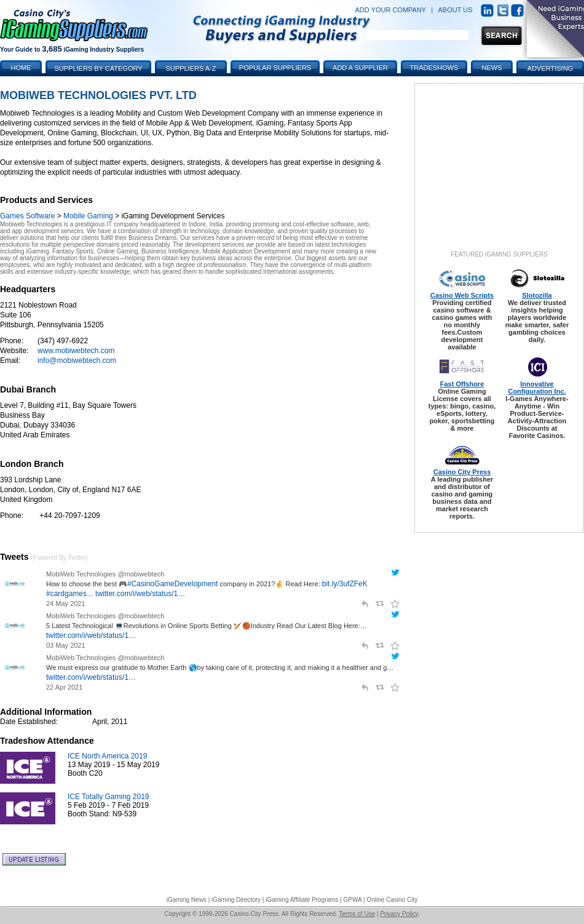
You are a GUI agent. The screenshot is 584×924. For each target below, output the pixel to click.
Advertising (550, 68)
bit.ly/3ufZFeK (345, 584)
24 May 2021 (66, 603)
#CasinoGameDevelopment (172, 584)
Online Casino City (392, 900)
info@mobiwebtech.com (77, 360)
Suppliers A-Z (191, 68)
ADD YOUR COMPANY (390, 10)
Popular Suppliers (275, 68)
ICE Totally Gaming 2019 (109, 797)
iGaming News (187, 900)
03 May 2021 (66, 645)
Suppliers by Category (98, 68)
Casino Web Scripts (462, 295)
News (492, 68)
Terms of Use (357, 914)
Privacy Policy (399, 914)
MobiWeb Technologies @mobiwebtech (105, 574)
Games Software (27, 216)
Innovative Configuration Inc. (537, 388)
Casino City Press (462, 472)
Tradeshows (434, 68)
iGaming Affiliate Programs (302, 900)
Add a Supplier (360, 68)
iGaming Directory (236, 900)
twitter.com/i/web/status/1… (140, 594)
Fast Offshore (462, 384)
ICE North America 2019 (107, 756)
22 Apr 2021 (64, 687)
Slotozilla (537, 295)
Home (21, 68)
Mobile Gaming (88, 216)
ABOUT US (456, 10)
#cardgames (66, 594)
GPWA (353, 900)
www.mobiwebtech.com (76, 351)
